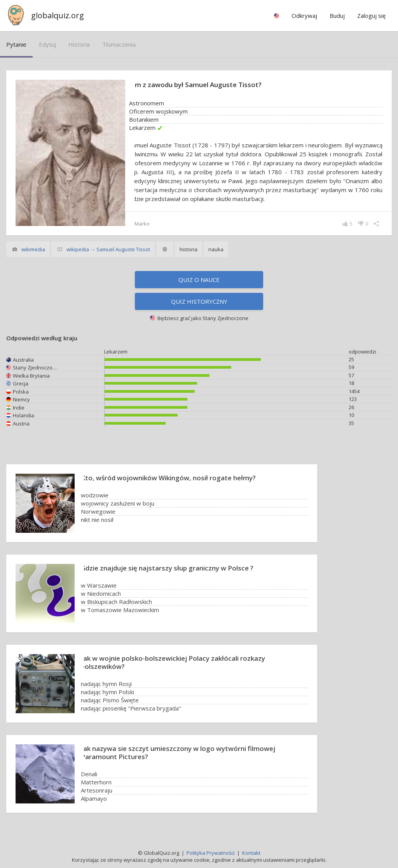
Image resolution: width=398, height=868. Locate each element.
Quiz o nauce (199, 280)
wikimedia (33, 249)
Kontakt (251, 853)
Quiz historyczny (199, 301)
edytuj (47, 44)
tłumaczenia (119, 44)
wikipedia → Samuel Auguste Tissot (108, 249)
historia (79, 44)
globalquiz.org (58, 15)
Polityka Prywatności (211, 853)
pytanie (16, 44)
